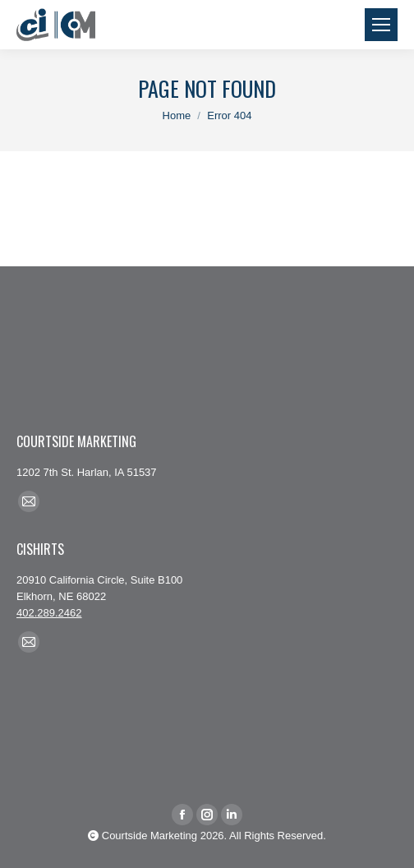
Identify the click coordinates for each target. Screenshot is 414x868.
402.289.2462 (49, 613)
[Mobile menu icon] (381, 25)
